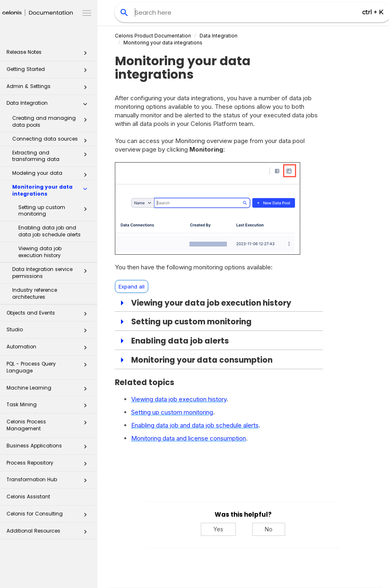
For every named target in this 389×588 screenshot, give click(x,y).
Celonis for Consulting (49, 516)
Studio (49, 332)
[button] (85, 55)
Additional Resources (49, 533)
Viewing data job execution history (40, 252)
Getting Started (49, 72)
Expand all (132, 286)
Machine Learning (49, 390)
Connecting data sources (52, 141)
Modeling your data (52, 175)
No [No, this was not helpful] (269, 529)
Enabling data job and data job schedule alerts (49, 231)
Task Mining (49, 407)
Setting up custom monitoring (55, 211)
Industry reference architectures (35, 293)
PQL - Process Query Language (49, 367)
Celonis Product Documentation (153, 36)
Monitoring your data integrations (52, 190)
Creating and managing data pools (52, 121)
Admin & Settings (49, 89)
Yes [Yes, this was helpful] (218, 529)
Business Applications (49, 448)
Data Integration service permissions (52, 273)
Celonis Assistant (28, 497)
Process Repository (49, 465)
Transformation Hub (49, 482)
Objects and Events (49, 315)
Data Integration (49, 105)
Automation (49, 349)
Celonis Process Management (49, 425)
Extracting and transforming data (52, 156)
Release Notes (49, 54)
